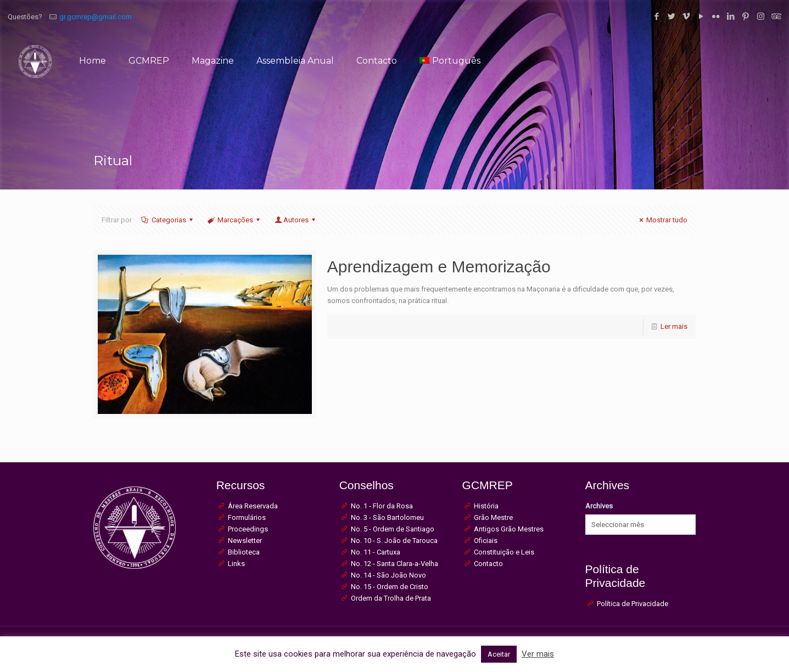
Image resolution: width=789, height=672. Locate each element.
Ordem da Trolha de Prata (391, 598)
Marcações (234, 220)
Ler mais (674, 326)
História (486, 506)
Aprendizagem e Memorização (439, 267)
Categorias (168, 220)
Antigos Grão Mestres (509, 529)
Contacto (488, 564)
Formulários (247, 517)
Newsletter (245, 541)
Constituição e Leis (504, 552)
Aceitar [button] (499, 654)
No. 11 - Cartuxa (376, 552)
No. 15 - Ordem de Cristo (390, 587)
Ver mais (538, 654)
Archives (599, 506)
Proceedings (248, 529)
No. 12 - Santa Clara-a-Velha (395, 564)
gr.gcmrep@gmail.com (96, 17)
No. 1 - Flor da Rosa (382, 506)
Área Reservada (253, 506)
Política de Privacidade (633, 604)
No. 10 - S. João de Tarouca (394, 541)
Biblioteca (244, 552)
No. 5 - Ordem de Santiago (393, 529)
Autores (295, 220)
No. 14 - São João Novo (388, 575)
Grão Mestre (493, 517)
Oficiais (486, 541)
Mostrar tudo (662, 220)
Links (236, 564)
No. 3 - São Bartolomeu (387, 517)
